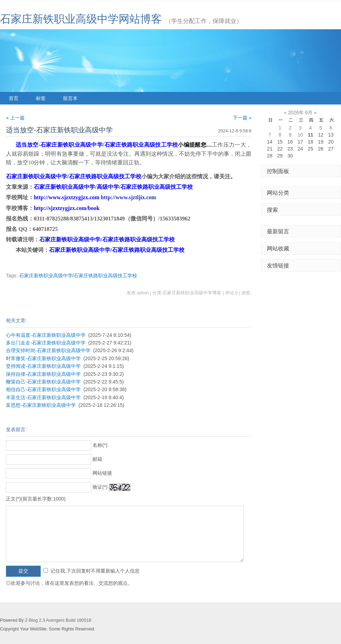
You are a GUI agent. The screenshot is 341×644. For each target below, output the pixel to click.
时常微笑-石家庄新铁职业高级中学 (43, 358)
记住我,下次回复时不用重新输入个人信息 (95, 571)
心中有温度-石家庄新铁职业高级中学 (46, 335)
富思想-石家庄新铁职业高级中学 (41, 405)
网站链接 (102, 473)
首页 (14, 98)
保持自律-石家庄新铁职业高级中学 (43, 374)
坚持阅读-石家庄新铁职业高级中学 (43, 366)
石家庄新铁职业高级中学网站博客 (81, 19)
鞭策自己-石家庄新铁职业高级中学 (43, 382)
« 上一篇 (15, 118)
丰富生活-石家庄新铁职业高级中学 (43, 397)
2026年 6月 (300, 112)
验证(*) (100, 487)
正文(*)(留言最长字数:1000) (36, 499)
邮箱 (97, 459)
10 (300, 135)
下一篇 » (242, 118)
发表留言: (16, 429)
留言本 (70, 98)
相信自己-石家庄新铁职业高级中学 (43, 389)
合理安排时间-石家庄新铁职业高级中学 (48, 350)
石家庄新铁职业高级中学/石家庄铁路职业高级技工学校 (78, 276)
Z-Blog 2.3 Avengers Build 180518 (58, 620)
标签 (41, 98)
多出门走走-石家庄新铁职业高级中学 (46, 343)
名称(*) (100, 445)
